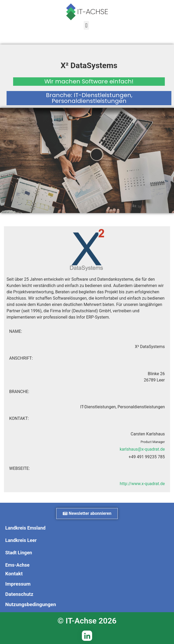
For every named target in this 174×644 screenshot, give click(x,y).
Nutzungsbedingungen (31, 604)
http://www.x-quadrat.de (142, 484)
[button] (86, 25)
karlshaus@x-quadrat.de (142, 449)
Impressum (18, 584)
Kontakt (14, 574)
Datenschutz (19, 594)
